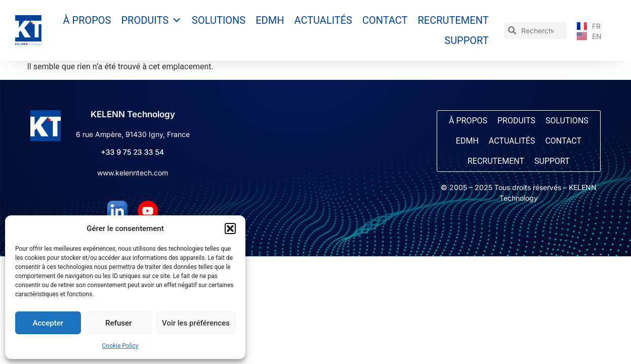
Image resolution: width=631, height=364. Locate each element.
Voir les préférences (196, 323)
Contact (385, 20)
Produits (152, 20)
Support (466, 40)
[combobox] (536, 31)
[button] (230, 229)
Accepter (48, 323)
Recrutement (453, 20)
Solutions (219, 20)
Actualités (323, 20)
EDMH (270, 20)
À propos (87, 20)
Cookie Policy (120, 346)
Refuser (118, 323)
